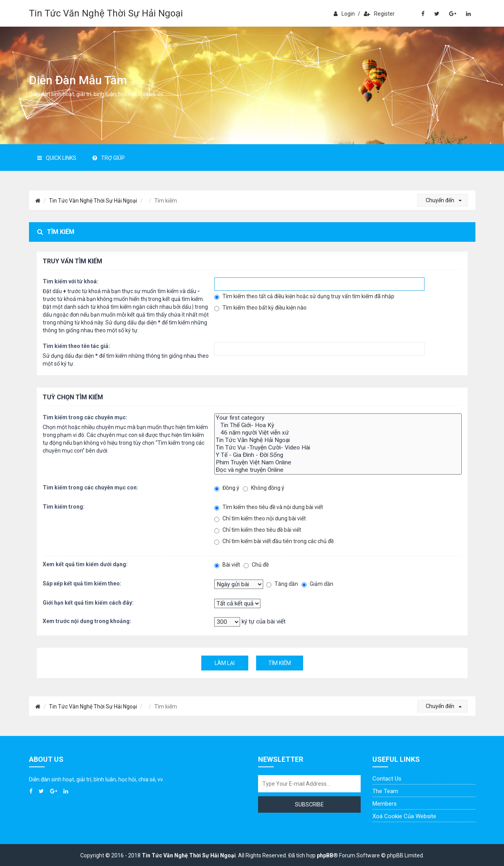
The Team (385, 791)
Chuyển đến (444, 200)
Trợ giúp (109, 158)
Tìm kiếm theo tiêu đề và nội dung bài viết (269, 507)
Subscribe (309, 804)
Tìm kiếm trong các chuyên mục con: (90, 487)
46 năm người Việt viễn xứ (338, 433)
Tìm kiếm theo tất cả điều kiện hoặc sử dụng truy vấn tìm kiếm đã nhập (304, 296)
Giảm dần (317, 584)
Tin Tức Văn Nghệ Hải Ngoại (338, 440)
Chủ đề (256, 565)
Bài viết (227, 565)
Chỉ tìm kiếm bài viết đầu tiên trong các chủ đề (274, 541)
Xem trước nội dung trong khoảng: (87, 621)
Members (385, 804)
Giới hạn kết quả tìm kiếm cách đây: (88, 603)
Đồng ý (227, 488)
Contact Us (387, 779)
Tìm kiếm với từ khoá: (70, 281)
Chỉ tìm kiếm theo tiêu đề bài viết (258, 530)
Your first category (338, 418)
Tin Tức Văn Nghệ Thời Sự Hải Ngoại (106, 13)
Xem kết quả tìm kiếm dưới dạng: (85, 564)
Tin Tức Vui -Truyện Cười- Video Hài (338, 448)
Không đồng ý (264, 488)
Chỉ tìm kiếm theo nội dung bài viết (260, 519)
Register (379, 14)
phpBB (325, 855)
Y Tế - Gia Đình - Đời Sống (338, 455)
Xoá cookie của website (404, 816)
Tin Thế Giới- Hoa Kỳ (338, 425)
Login (344, 14)
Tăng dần (282, 584)
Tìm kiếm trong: (64, 507)
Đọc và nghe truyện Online (338, 470)
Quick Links (57, 158)
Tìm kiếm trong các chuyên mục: (85, 417)
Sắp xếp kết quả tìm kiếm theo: (82, 583)
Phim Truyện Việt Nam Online (338, 463)
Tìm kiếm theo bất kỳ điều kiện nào (260, 308)
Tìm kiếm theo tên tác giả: (76, 346)
